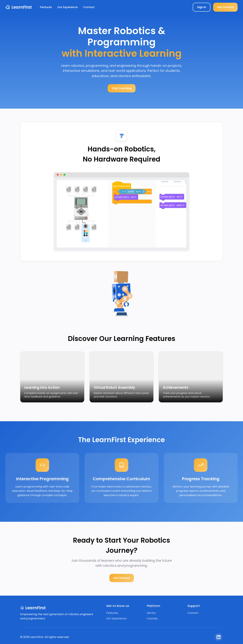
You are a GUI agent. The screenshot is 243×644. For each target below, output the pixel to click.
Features (46, 7)
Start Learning (122, 88)
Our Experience (67, 7)
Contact (89, 7)
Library (151, 613)
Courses (152, 618)
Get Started (225, 7)
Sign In (202, 7)
